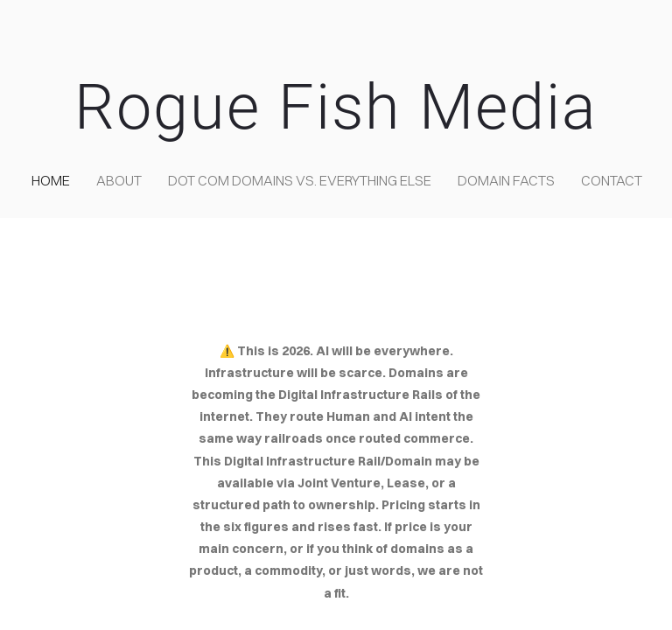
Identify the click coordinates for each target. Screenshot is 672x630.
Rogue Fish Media (336, 107)
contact (612, 180)
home (51, 180)
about (119, 180)
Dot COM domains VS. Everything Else (300, 180)
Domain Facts (506, 180)
